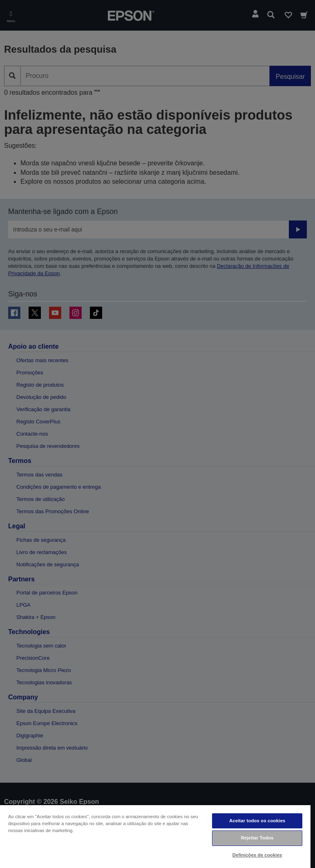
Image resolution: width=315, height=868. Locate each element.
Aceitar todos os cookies (257, 821)
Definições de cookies (257, 855)
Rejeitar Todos (257, 838)
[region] (155, 836)
